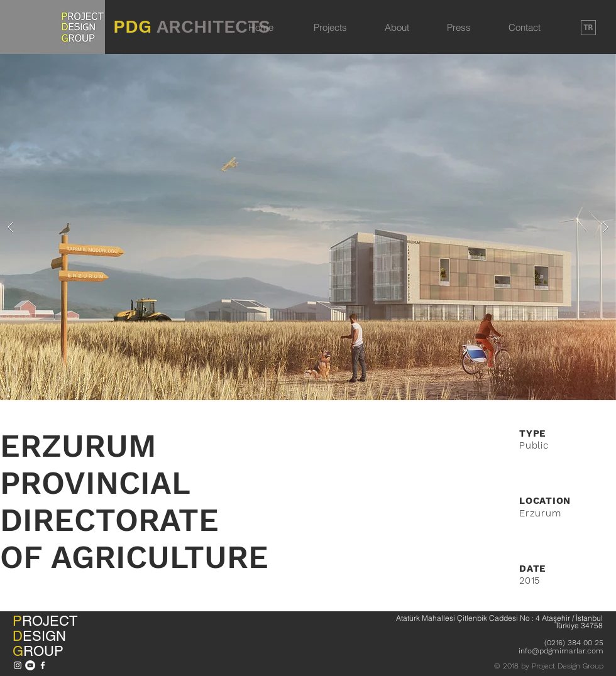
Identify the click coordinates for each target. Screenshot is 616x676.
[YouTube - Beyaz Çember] (30, 665)
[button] (308, 227)
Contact (525, 27)
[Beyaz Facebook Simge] (43, 665)
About (397, 27)
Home (261, 27)
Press (459, 27)
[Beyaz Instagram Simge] (18, 665)
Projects (330, 27)
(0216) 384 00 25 (574, 643)
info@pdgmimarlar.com (561, 651)
